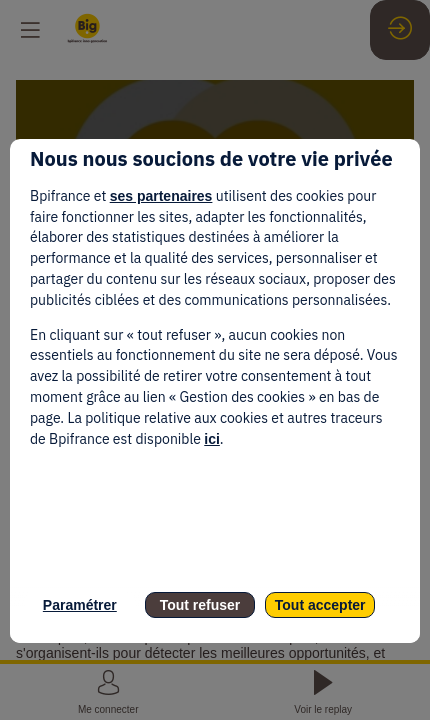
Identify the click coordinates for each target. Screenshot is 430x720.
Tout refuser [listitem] (200, 605)
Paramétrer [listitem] (80, 605)
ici (212, 439)
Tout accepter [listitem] (320, 605)
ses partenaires (161, 196)
